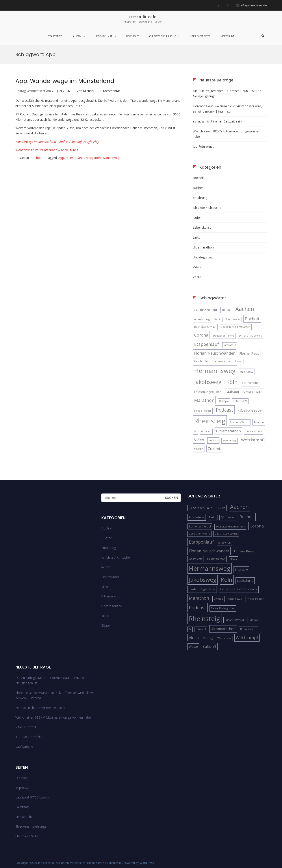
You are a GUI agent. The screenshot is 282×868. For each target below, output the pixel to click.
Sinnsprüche (24, 817)
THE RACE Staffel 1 (29, 737)
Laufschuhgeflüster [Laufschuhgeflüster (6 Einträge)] (207, 392)
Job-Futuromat (203, 146)
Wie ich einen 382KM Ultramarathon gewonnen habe (226, 134)
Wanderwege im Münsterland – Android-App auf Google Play (57, 142)
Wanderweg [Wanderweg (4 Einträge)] (230, 441)
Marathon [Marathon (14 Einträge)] (204, 400)
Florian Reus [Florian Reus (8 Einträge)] (249, 353)
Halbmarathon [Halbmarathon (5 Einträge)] (222, 361)
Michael (89, 91)
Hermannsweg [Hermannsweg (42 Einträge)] (215, 371)
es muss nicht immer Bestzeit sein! (218, 121)
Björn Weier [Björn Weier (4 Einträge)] (233, 319)
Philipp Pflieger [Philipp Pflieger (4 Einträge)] (203, 411)
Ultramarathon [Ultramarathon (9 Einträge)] (228, 431)
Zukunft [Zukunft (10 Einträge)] (215, 449)
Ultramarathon (203, 247)
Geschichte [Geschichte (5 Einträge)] (201, 361)
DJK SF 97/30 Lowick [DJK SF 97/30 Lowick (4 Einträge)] (250, 336)
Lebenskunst (104, 36)
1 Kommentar (110, 91)
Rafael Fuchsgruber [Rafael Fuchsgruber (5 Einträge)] (250, 411)
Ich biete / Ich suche (162, 36)
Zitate (197, 277)
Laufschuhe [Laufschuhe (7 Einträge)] (250, 383)
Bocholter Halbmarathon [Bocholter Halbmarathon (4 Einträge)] (236, 327)
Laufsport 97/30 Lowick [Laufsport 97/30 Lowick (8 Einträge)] (244, 392)
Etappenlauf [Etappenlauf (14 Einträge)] (207, 344)
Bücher (198, 188)
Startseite (55, 36)
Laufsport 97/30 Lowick (32, 797)
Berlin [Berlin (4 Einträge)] (218, 319)
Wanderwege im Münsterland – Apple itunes (47, 150)
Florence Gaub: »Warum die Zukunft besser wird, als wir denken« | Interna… (227, 109)
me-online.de (143, 16)
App (61, 158)
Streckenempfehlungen (32, 826)
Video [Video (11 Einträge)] (199, 440)
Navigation (93, 158)
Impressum (227, 36)
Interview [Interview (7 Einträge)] (247, 372)
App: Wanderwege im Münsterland (65, 81)
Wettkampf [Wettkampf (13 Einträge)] (252, 440)
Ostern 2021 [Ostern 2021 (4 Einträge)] (240, 401)
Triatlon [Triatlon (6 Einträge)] (259, 422)
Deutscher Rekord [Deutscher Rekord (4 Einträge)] (224, 336)
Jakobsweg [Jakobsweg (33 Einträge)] (208, 382)
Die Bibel (22, 778)
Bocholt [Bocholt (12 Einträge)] (252, 319)
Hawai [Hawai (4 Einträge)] (239, 361)
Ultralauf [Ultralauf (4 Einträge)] (206, 431)
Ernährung (200, 198)
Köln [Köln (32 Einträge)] (232, 382)
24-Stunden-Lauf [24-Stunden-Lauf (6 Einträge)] (206, 310)
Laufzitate (23, 807)
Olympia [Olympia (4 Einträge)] (224, 401)
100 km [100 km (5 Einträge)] (226, 310)
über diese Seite (200, 36)
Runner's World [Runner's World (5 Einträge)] (240, 422)
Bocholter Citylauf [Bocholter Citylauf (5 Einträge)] (205, 327)
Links (196, 237)
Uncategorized (203, 257)
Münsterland (75, 158)
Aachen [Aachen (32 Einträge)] (245, 309)
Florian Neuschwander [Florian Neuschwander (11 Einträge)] (214, 353)
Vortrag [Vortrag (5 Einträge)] (213, 440)
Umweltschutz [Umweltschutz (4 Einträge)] (254, 431)
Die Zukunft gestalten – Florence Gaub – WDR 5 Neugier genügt (227, 93)
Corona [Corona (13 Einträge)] (201, 335)
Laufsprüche (24, 747)
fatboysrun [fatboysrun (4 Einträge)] (230, 345)
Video (197, 267)
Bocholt (132, 36)
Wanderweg (111, 158)
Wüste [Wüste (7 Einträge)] (199, 449)
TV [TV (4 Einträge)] (195, 431)
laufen (76, 36)
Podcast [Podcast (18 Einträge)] (225, 410)
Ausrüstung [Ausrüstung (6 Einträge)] (202, 319)
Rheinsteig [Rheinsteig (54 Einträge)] (210, 421)
